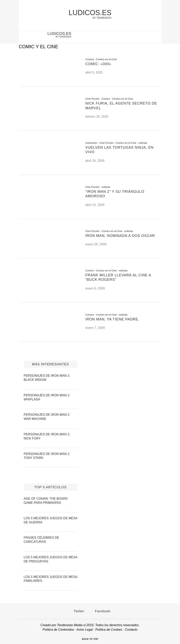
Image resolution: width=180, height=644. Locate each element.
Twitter (77, 611)
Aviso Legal (85, 630)
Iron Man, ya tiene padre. (112, 319)
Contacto (131, 630)
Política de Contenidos (58, 630)
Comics (90, 59)
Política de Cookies (109, 630)
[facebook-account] (156, 37)
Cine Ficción (92, 99)
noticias (143, 143)
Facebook (101, 611)
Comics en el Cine (106, 59)
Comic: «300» (98, 64)
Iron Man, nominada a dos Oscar (120, 236)
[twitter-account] (150, 37)
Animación (91, 143)
